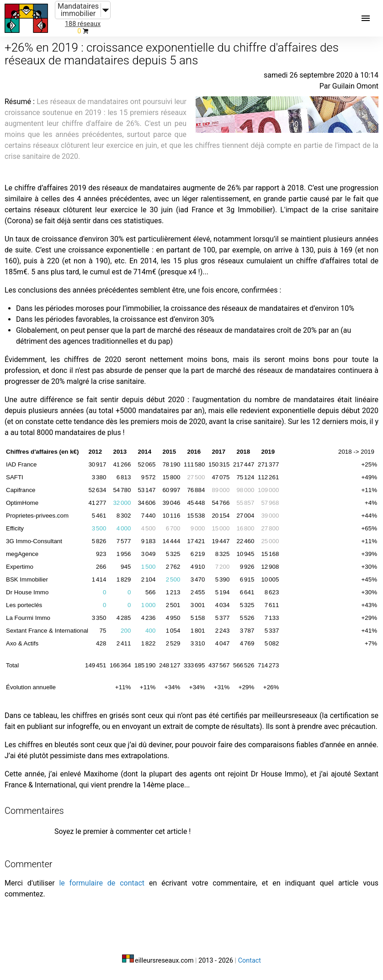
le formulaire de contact (102, 883)
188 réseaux (83, 24)
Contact (250, 961)
